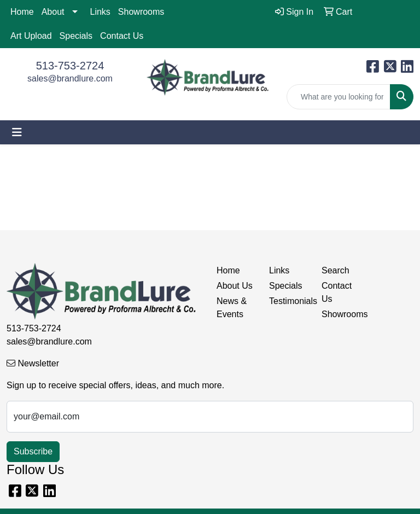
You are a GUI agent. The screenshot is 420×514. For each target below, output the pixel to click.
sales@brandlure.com (70, 78)
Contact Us (122, 36)
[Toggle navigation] (17, 132)
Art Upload (31, 36)
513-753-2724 (70, 66)
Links (100, 12)
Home (22, 12)
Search (336, 270)
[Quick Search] (339, 97)
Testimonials (289, 301)
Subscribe (33, 451)
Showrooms (141, 12)
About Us (235, 286)
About (53, 12)
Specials (76, 36)
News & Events (232, 308)
